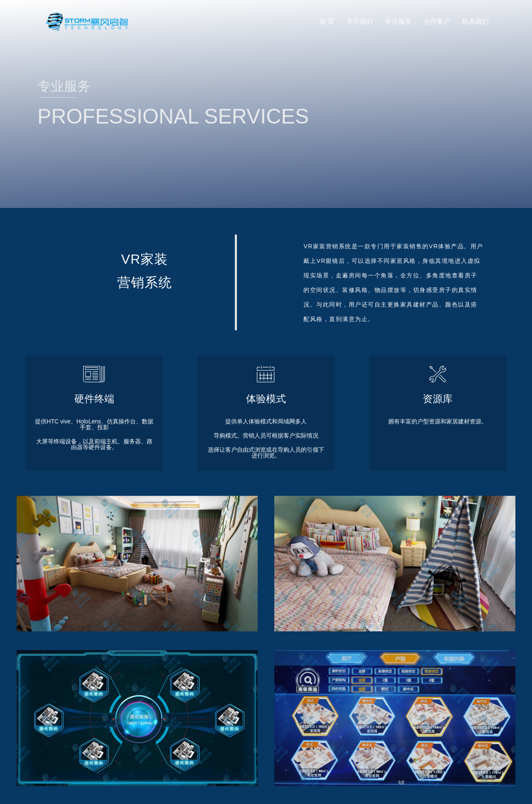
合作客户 (437, 21)
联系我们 (475, 21)
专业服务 (398, 21)
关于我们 (360, 21)
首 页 (327, 21)
